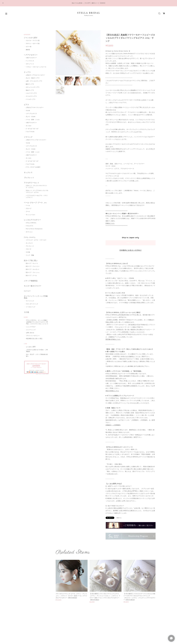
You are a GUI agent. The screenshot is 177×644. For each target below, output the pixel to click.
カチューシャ (30, 64)
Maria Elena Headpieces (34, 231)
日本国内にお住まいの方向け (130, 250)
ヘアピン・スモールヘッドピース (36, 67)
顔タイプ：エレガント (33, 272)
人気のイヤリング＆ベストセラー (36, 141)
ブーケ (28, 213)
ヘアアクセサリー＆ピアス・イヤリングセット (37, 198)
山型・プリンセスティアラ (34, 82)
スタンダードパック (32, 307)
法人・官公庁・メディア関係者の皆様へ (37, 359)
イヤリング (28, 138)
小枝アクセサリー (31, 58)
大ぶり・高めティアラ (33, 79)
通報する (119, 518)
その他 (28, 254)
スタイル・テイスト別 (33, 41)
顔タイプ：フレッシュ (33, 275)
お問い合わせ (30, 336)
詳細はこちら (110, 223)
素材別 (28, 50)
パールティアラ (31, 100)
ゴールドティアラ (31, 97)
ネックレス (28, 174)
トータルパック (31, 310)
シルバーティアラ (31, 94)
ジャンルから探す (31, 38)
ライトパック (30, 304)
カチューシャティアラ (33, 88)
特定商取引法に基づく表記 (34, 342)
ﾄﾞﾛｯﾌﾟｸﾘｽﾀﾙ (30, 132)
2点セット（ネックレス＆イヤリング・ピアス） (36, 188)
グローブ (29, 210)
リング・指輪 (30, 257)
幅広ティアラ (30, 85)
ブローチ (29, 251)
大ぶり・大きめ (31, 117)
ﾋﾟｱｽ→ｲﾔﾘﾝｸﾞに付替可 (33, 168)
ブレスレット (29, 179)
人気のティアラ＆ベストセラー (35, 76)
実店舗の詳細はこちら (113, 339)
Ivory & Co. (30, 228)
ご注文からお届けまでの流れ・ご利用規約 (37, 354)
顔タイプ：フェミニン (33, 269)
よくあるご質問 (31, 350)
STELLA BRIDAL (31, 225)
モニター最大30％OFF (33, 288)
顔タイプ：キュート (32, 266)
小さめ (28, 111)
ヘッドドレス (30, 61)
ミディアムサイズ (31, 114)
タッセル (29, 126)
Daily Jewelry (30, 239)
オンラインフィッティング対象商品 (36, 300)
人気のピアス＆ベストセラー (35, 108)
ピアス (26, 105)
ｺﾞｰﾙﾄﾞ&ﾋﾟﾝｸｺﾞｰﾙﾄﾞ (32, 129)
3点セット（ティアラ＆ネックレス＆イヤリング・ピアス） (37, 193)
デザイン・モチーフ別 (33, 44)
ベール (28, 207)
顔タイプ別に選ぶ (31, 263)
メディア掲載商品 (31, 283)
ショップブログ (31, 330)
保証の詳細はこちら (112, 391)
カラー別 (29, 47)
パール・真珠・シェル (33, 120)
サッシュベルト (31, 216)
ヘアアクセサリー (31, 55)
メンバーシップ (31, 333)
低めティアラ (30, 91)
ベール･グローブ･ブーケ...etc (35, 204)
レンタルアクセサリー (32, 222)
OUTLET (27, 294)
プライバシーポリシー (33, 339)
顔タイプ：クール (31, 278)
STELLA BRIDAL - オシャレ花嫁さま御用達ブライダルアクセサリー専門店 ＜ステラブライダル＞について (37, 325)
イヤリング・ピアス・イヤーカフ (36, 242)
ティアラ (27, 73)
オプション (29, 234)
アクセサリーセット (32, 184)
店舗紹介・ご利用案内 (113, 425)
